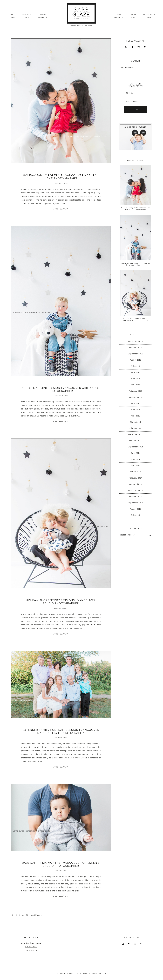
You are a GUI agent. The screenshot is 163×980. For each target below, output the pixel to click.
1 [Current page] (12, 915)
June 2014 (135, 453)
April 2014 (135, 466)
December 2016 (136, 341)
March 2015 (135, 422)
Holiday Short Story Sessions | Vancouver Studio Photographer (61, 602)
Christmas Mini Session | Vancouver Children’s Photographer (61, 389)
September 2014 (135, 447)
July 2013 (136, 515)
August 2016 (135, 360)
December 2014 (136, 434)
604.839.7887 (31, 947)
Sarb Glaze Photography (81, 14)
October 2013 (136, 496)
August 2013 (135, 509)
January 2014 (136, 484)
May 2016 (135, 379)
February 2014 (135, 478)
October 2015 (136, 397)
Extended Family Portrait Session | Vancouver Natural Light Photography (61, 731)
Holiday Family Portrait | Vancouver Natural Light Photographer (61, 177)
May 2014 (135, 459)
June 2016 (135, 372)
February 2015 (135, 428)
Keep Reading (60, 209)
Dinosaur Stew (99, 974)
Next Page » (36, 915)
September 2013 (135, 503)
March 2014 (135, 472)
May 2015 (135, 410)
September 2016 (135, 354)
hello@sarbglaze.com (31, 943)
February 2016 (135, 391)
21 (27, 915)
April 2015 (135, 416)
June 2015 (135, 403)
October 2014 (136, 441)
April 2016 (135, 385)
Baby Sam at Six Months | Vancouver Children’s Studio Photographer (61, 864)
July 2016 (136, 366)
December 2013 (136, 490)
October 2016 (136, 348)
